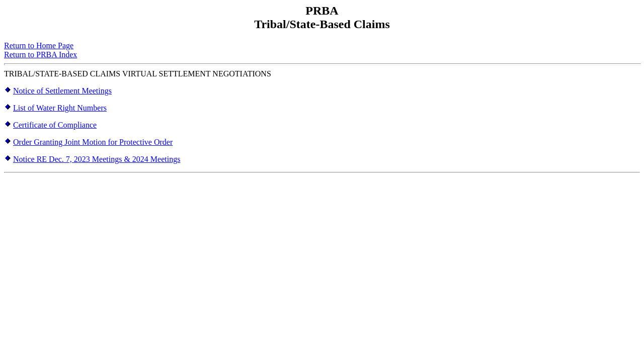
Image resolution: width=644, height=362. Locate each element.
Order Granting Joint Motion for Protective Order (93, 142)
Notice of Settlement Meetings (62, 91)
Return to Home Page (39, 46)
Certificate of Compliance (55, 125)
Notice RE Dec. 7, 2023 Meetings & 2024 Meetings (97, 159)
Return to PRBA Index (41, 55)
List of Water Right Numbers (60, 108)
